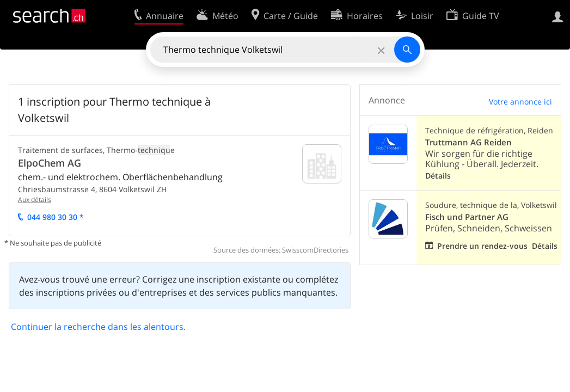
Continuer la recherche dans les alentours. (98, 327)
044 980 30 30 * (56, 217)
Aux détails (35, 200)
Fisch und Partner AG (467, 217)
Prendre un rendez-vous (482, 246)
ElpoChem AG (50, 163)
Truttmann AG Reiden (468, 142)
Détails (438, 176)
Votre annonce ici (520, 102)
